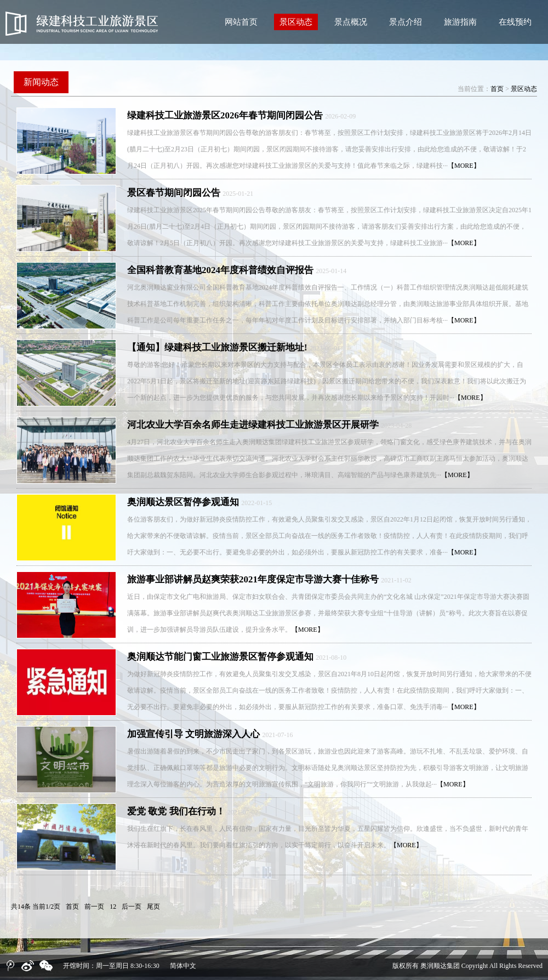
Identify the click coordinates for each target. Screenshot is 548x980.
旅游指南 (460, 22)
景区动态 (296, 22)
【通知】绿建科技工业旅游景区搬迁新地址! (217, 347)
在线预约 (515, 22)
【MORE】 (464, 166)
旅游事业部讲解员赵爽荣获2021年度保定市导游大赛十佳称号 (253, 579)
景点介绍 (406, 22)
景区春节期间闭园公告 (174, 193)
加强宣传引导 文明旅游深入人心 (193, 734)
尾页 (153, 907)
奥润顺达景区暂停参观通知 (183, 502)
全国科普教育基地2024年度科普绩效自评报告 (220, 270)
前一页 (94, 907)
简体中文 (183, 966)
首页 (497, 89)
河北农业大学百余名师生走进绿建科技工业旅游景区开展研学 (253, 425)
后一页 (132, 907)
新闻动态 (41, 82)
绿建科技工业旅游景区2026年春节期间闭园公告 (225, 115)
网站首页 (241, 22)
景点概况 (351, 22)
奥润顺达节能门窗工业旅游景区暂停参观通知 (220, 657)
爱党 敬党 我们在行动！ (176, 811)
